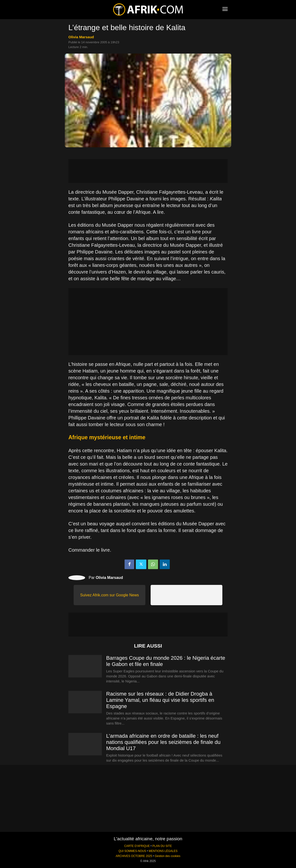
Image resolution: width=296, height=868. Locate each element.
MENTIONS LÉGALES (163, 851)
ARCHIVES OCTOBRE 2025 (134, 856)
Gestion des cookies (167, 856)
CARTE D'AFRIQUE (137, 846)
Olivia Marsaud (81, 37)
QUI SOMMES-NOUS (132, 851)
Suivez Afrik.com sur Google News (109, 595)
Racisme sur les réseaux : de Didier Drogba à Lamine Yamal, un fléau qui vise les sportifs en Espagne (160, 700)
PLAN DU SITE (162, 846)
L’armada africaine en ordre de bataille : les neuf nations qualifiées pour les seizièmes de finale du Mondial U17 (163, 742)
